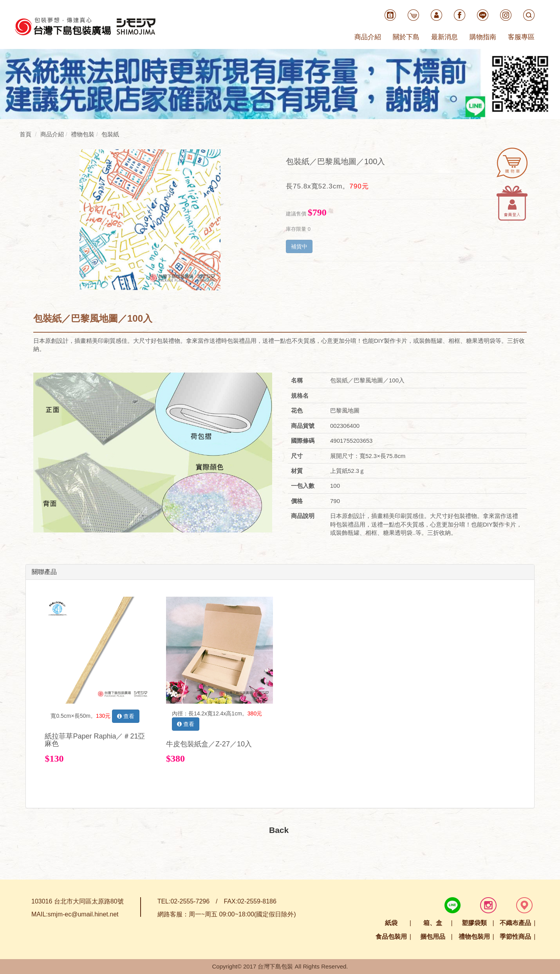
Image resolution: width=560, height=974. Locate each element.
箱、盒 (433, 923)
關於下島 (406, 37)
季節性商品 (515, 937)
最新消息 (444, 37)
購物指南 (483, 37)
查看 (126, 716)
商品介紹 (368, 37)
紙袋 (391, 923)
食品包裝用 (391, 937)
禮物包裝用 (474, 937)
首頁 (25, 134)
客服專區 (521, 37)
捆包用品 (433, 937)
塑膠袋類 (474, 923)
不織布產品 (515, 923)
